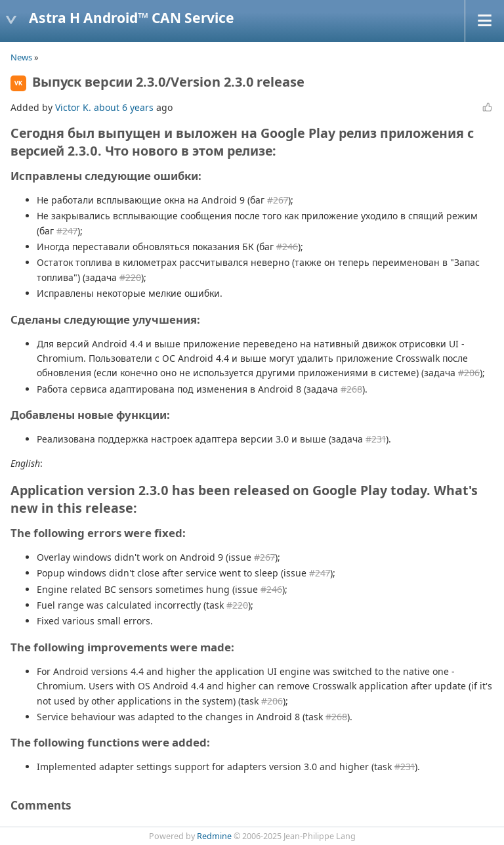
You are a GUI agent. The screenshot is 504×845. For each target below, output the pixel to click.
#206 (469, 373)
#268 (351, 389)
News (21, 57)
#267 (278, 200)
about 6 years (124, 107)
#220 (130, 277)
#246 (287, 247)
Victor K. (73, 107)
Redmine (214, 836)
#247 (67, 231)
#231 (376, 439)
